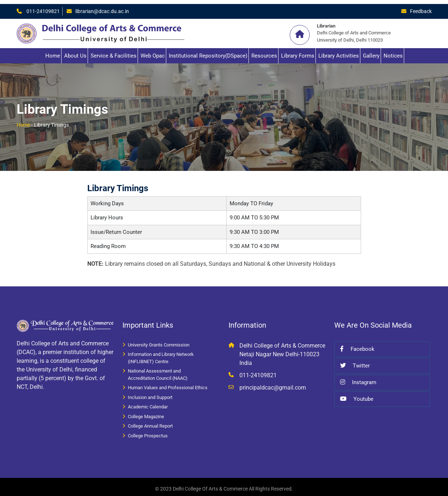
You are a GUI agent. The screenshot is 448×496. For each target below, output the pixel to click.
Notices (393, 52)
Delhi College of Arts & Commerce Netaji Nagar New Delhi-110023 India (282, 350)
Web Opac (153, 52)
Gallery (371, 52)
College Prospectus (148, 432)
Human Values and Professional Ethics (168, 384)
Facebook (357, 345)
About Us (75, 52)
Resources (264, 52)
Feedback (420, 7)
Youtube (357, 395)
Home (53, 52)
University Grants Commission (159, 341)
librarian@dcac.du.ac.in (104, 7)
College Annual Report (150, 422)
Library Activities (339, 52)
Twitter (355, 362)
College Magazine (146, 413)
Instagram (358, 378)
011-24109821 (43, 7)
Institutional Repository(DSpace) (208, 52)
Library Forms (298, 52)
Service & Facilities (114, 52)
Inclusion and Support (150, 393)
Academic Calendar (148, 403)
